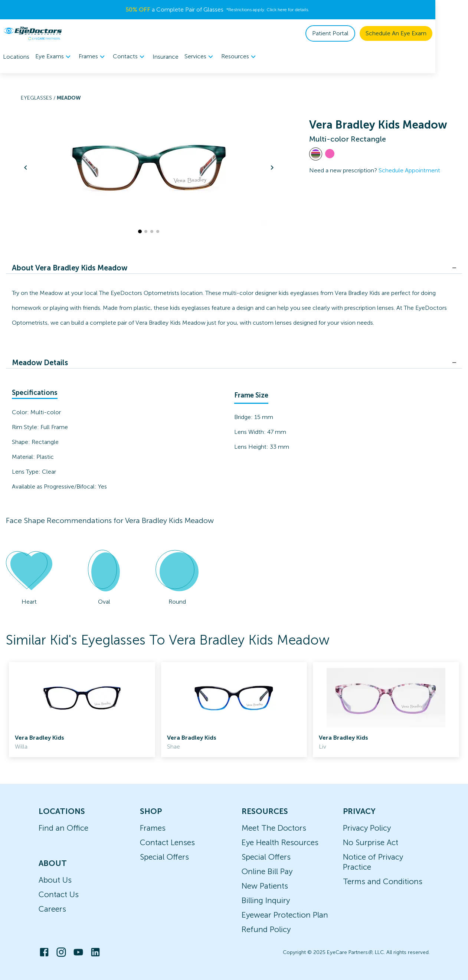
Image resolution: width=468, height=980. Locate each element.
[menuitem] (54, 57)
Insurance (166, 57)
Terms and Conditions (383, 881)
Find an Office (63, 828)
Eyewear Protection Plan (285, 915)
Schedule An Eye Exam (429, 33)
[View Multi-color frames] (316, 154)
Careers (52, 909)
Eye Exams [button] (54, 57)
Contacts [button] (130, 57)
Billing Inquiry (266, 900)
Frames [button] (93, 57)
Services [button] (200, 57)
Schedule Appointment (409, 170)
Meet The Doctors (274, 828)
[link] (82, 710)
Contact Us (59, 894)
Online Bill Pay (267, 871)
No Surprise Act (371, 842)
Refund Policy (266, 929)
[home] (33, 33)
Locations (16, 57)
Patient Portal (363, 33)
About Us (55, 880)
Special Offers (164, 857)
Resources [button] (240, 57)
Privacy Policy (367, 828)
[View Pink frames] (330, 154)
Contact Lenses (167, 842)
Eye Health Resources (280, 842)
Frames (153, 828)
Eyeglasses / (39, 98)
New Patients (265, 886)
